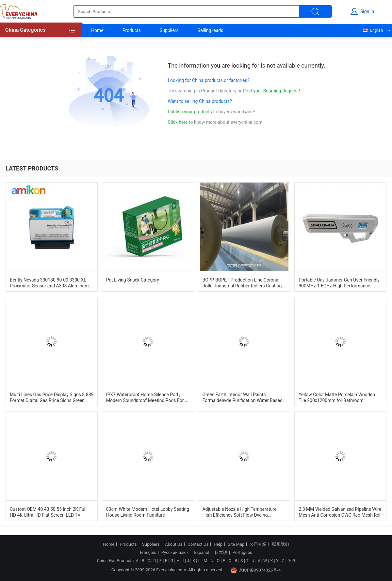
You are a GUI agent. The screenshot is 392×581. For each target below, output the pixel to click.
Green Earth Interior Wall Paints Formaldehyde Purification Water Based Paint (242, 397)
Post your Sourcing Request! (271, 91)
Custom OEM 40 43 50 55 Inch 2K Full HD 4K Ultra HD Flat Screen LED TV (48, 512)
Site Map (236, 544)
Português (242, 553)
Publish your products (191, 112)
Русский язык (175, 553)
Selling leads (211, 30)
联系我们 (281, 544)
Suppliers (169, 30)
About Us (174, 544)
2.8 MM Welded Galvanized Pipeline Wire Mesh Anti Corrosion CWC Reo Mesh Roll (340, 512)
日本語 (221, 553)
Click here (178, 122)
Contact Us (198, 544)
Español (202, 553)
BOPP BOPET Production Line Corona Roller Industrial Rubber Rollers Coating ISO (242, 282)
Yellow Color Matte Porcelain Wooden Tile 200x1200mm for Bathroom (337, 397)
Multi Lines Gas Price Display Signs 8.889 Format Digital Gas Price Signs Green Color (52, 397)
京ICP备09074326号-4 (256, 570)
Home (97, 30)
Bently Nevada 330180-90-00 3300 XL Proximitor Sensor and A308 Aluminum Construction (49, 282)
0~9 (291, 561)
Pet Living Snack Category (133, 280)
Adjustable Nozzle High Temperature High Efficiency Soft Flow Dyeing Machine (239, 512)
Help (218, 544)
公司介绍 (258, 544)
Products (132, 30)
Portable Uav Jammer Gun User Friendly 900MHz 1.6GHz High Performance (339, 282)
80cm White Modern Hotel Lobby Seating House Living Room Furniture (148, 512)
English (372, 30)
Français (148, 553)
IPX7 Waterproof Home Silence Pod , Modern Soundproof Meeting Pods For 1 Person (147, 397)
